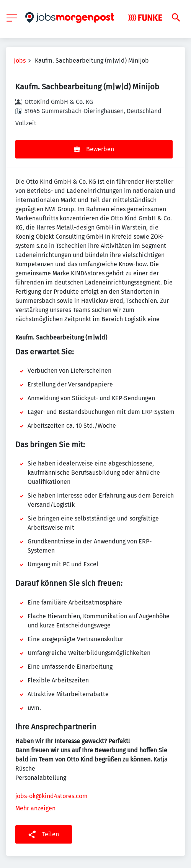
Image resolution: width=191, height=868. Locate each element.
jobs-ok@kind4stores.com (51, 796)
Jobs (20, 61)
